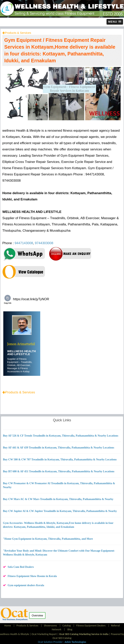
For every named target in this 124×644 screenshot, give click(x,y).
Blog (70, 629)
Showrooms (50, 626)
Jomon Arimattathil (21, 344)
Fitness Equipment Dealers (91, 626)
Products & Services (18, 33)
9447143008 (24, 243)
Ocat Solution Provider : (62, 642)
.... (31, 372)
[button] (115, 22)
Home (8, 626)
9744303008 (44, 243)
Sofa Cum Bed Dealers (21, 567)
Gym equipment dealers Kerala (26, 585)
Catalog (66, 626)
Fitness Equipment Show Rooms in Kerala (32, 576)
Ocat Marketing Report (44, 634)
